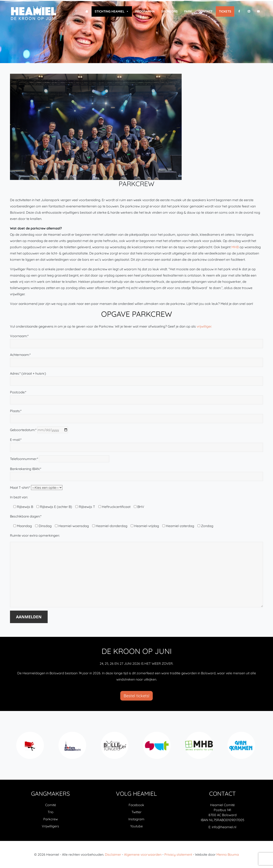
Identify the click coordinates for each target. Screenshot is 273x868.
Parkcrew (51, 819)
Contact (205, 11)
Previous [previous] (14, 748)
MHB (235, 247)
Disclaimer (113, 854)
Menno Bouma (228, 854)
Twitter (136, 812)
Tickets (225, 11)
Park (188, 11)
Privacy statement (178, 854)
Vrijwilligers (50, 826)
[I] (249, 11)
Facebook (136, 805)
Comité (51, 805)
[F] (239, 11)
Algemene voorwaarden (143, 854)
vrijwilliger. (204, 326)
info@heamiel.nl (224, 827)
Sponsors (169, 11)
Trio (51, 812)
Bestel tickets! (136, 696)
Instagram (136, 819)
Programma (145, 11)
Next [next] (259, 748)
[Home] (87, 11)
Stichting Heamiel (112, 11)
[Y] (258, 11)
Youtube (136, 826)
